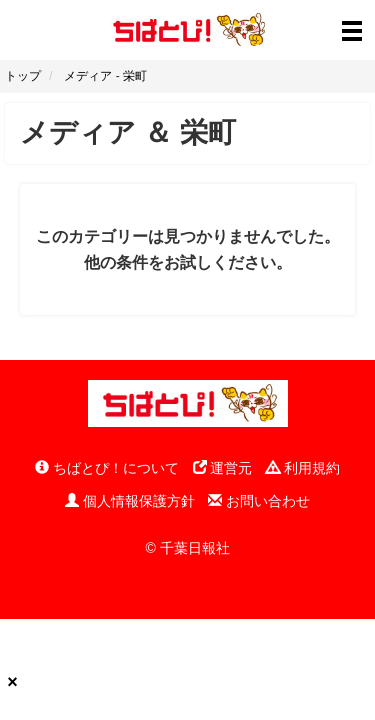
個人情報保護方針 (130, 501)
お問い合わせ (259, 501)
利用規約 (303, 468)
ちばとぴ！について (107, 468)
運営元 (223, 468)
